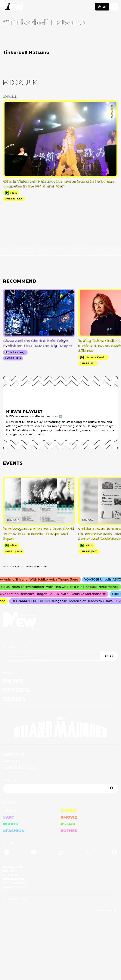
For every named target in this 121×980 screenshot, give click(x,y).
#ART (9, 817)
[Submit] (112, 788)
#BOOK (11, 824)
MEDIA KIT (11, 875)
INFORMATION (14, 879)
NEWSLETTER (14, 647)
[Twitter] (87, 853)
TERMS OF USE (14, 883)
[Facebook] (114, 853)
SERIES (14, 699)
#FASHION (14, 831)
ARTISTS (12, 761)
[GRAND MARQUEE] (60, 727)
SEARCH (10, 780)
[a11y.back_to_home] (12, 6)
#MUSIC (69, 811)
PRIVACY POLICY (15, 887)
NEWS (13, 681)
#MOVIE (69, 817)
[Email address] (52, 656)
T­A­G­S (16, 567)
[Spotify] (7, 853)
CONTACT (10, 871)
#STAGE (69, 824)
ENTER (109, 656)
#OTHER (69, 831)
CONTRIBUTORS (19, 768)
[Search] (60, 788)
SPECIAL (17, 690)
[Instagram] (60, 853)
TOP (6, 567)
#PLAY (10, 811)
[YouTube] (34, 853)
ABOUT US (14, 754)
